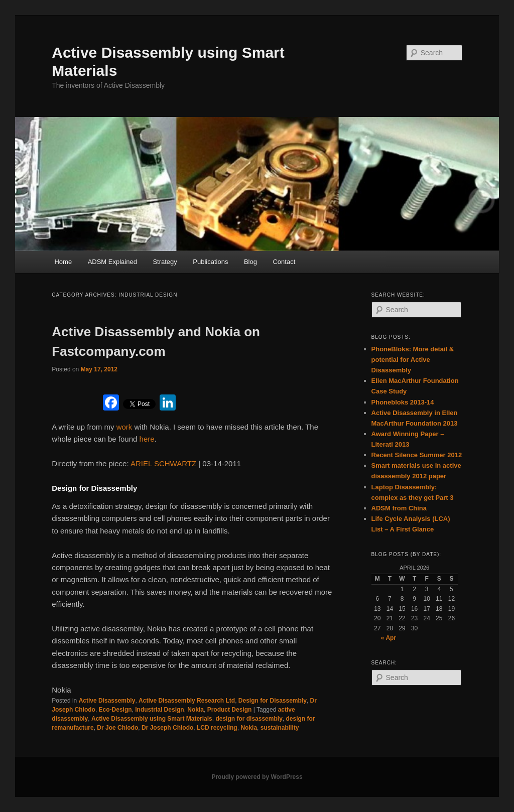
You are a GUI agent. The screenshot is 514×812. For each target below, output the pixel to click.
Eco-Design (115, 710)
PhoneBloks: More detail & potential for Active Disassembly (413, 360)
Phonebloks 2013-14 (403, 402)
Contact (284, 262)
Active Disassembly (107, 701)
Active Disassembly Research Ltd (187, 701)
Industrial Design (159, 710)
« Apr (389, 638)
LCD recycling (217, 728)
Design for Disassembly (273, 701)
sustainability (280, 728)
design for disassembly (249, 719)
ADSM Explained (112, 262)
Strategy (165, 262)
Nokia (196, 710)
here (147, 439)
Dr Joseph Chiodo (167, 728)
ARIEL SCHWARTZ (163, 463)
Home (63, 262)
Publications (210, 262)
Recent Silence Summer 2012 (417, 455)
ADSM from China (399, 508)
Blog (250, 262)
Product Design (230, 710)
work (125, 427)
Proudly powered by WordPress (257, 777)
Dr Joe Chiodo (117, 728)
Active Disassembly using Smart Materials (152, 719)
